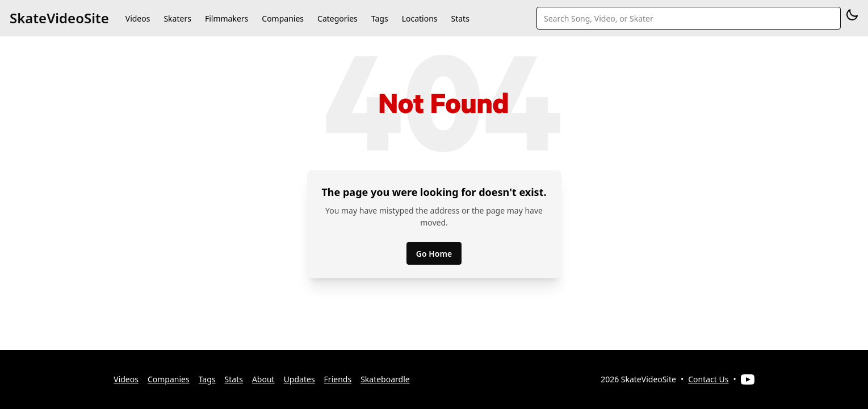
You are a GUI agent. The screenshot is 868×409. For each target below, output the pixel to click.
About (263, 379)
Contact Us (708, 379)
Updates (299, 379)
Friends (338, 379)
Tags (380, 18)
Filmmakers (227, 18)
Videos (138, 18)
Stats (460, 18)
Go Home (434, 254)
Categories (337, 18)
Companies (283, 18)
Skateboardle (385, 379)
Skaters (177, 18)
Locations (420, 18)
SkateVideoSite (59, 18)
